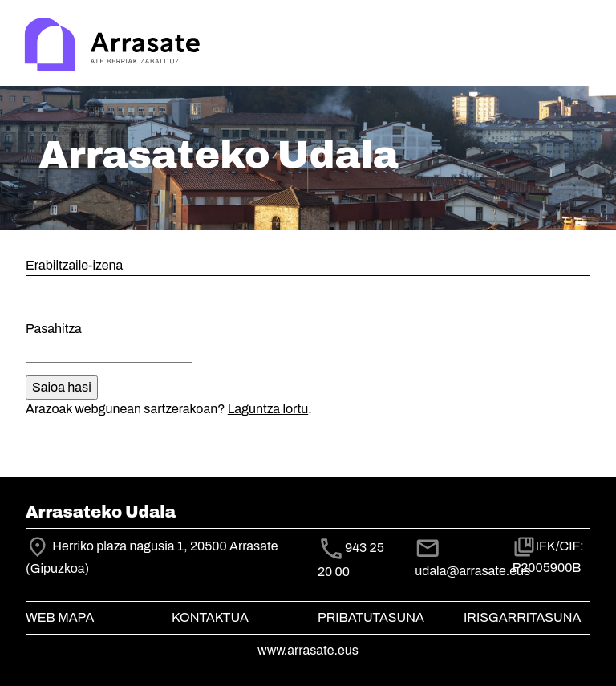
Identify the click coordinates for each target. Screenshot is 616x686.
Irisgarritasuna (523, 617)
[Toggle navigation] (581, 47)
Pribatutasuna (371, 617)
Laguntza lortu (268, 409)
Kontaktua (210, 617)
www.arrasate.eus (308, 650)
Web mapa (60, 617)
